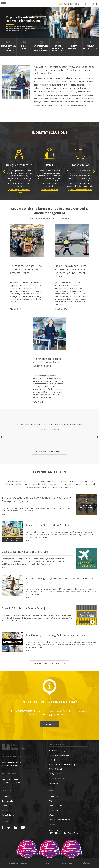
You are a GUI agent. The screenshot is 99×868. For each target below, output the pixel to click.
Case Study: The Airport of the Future (25, 552)
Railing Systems (55, 774)
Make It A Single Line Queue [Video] (23, 608)
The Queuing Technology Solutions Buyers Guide (56, 635)
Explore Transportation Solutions (80, 190)
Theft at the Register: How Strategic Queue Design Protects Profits (26, 269)
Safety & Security (56, 769)
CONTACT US (49, 724)
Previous (4, 171)
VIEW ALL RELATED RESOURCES (49, 664)
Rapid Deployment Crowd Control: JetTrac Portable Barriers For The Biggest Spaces (71, 271)
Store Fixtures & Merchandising (62, 764)
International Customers (12, 810)
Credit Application (56, 806)
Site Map (87, 863)
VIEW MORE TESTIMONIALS (50, 451)
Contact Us (54, 796)
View (4, 514)
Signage (52, 760)
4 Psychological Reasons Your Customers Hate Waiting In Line (47, 362)
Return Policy (54, 810)
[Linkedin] (16, 827)
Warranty (53, 815)
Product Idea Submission (59, 820)
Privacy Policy (44, 863)
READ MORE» (16, 309)
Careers (5, 806)
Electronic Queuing (57, 750)
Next (94, 171)
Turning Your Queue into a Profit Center (50, 525)
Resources (53, 783)
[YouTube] (23, 827)
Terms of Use (66, 863)
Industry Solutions (56, 778)
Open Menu (4, 3)
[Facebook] (3, 828)
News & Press (8, 815)
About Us (6, 796)
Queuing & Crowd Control (60, 755)
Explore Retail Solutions (49, 190)
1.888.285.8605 (55, 830)
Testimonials (7, 801)
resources (59, 218)
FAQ (51, 801)
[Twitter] (9, 828)
